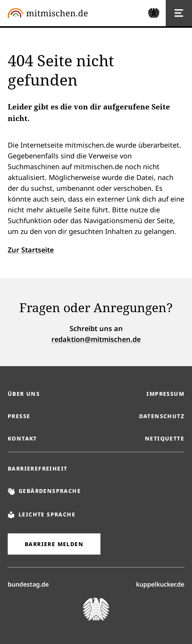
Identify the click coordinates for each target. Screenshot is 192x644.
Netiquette (165, 438)
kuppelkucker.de (160, 584)
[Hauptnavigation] (179, 13)
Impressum (165, 394)
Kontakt (22, 438)
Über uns (24, 394)
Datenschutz (162, 416)
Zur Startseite (31, 250)
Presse (19, 416)
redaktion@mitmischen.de (96, 339)
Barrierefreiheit (37, 468)
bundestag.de (28, 584)
